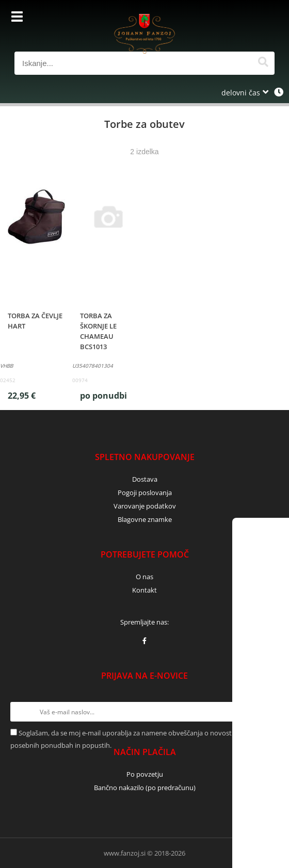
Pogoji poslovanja (145, 493)
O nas (145, 577)
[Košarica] (264, 18)
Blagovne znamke (145, 519)
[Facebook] (145, 641)
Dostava (145, 479)
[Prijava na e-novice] (269, 712)
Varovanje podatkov (145, 506)
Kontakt (145, 590)
